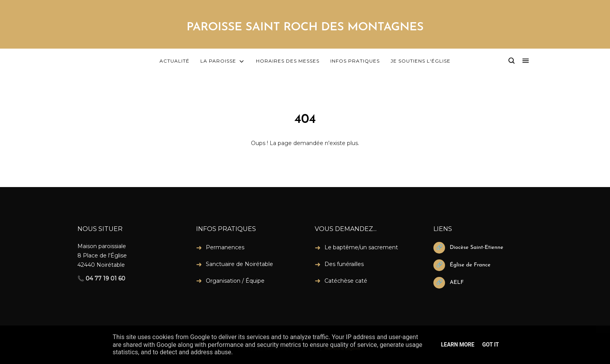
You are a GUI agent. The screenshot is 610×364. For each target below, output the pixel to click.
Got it (490, 345)
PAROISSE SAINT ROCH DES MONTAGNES (305, 27)
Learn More (457, 345)
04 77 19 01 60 (105, 278)
